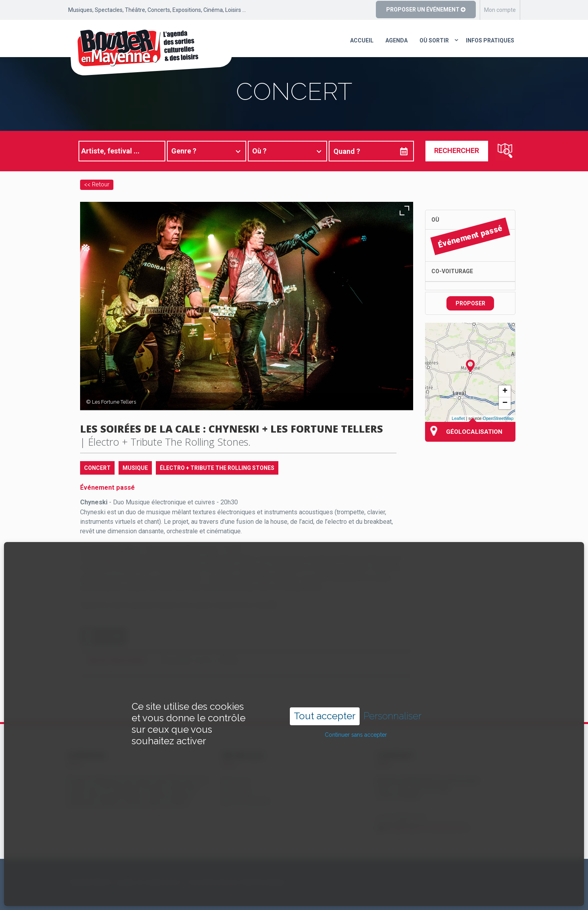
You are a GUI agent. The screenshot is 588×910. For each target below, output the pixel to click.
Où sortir (434, 40)
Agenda (396, 40)
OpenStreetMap (498, 418)
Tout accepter (325, 689)
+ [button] (505, 391)
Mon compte (500, 10)
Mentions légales (264, 882)
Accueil (362, 40)
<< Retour (97, 184)
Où (435, 220)
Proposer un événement (426, 10)
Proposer (470, 303)
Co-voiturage (452, 271)
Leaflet (458, 418)
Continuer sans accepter (356, 708)
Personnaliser (393, 690)
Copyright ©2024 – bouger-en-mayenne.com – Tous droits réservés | (154, 882)
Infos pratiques (490, 40)
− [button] (505, 403)
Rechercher (457, 150)
